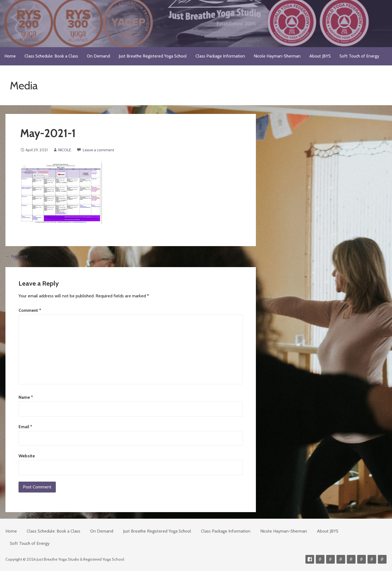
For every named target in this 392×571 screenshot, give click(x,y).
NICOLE (65, 150)
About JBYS (320, 56)
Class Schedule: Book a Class (51, 56)
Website (27, 456)
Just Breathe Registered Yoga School (153, 56)
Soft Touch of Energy (359, 56)
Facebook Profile (310, 559)
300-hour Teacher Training (341, 559)
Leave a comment (98, 150)
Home (10, 56)
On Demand (98, 56)
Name (26, 397)
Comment (30, 310)
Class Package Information (220, 56)
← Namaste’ (17, 256)
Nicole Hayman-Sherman (277, 56)
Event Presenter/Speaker (382, 559)
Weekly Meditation (372, 559)
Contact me (320, 559)
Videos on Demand (330, 559)
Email (25, 427)
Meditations (351, 559)
